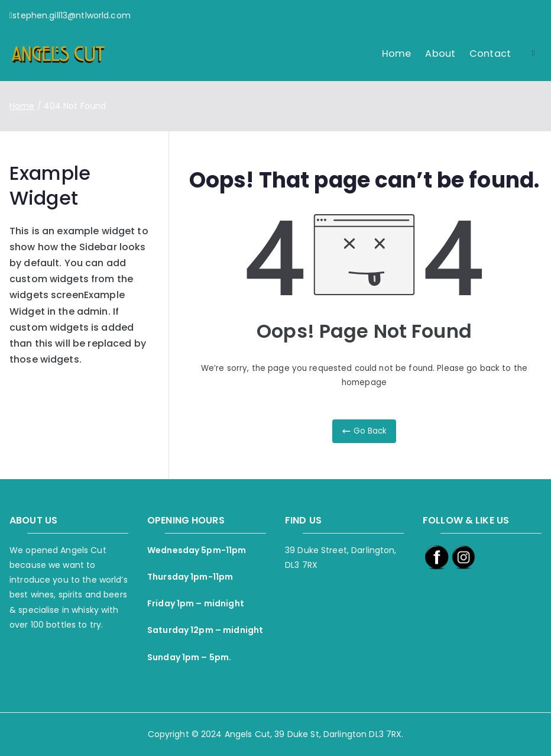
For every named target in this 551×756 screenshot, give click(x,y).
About (440, 54)
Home (397, 54)
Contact (490, 54)
